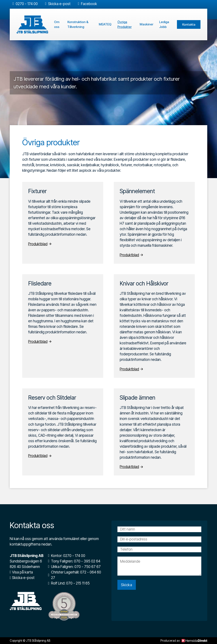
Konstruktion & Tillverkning (78, 24)
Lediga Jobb (164, 24)
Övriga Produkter (124, 24)
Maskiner (146, 24)
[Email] (159, 540)
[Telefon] (159, 550)
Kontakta (189, 24)
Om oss (57, 24)
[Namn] (159, 529)
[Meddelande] (159, 566)
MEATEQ (105, 24)
